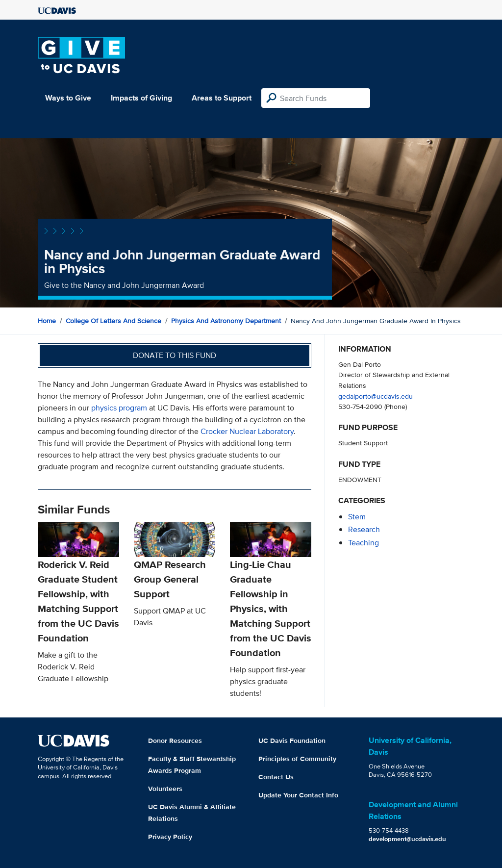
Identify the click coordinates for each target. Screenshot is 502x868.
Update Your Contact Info (298, 795)
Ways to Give (68, 98)
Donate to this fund (175, 355)
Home (47, 321)
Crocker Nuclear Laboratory (247, 431)
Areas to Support (222, 98)
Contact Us (276, 777)
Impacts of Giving (141, 98)
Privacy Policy (170, 837)
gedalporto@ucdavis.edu (376, 396)
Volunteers (165, 789)
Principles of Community (297, 759)
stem (357, 517)
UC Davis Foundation (292, 740)
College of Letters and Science (113, 321)
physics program (119, 408)
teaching (364, 543)
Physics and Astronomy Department (226, 321)
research (364, 529)
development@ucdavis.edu (407, 839)
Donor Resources (175, 740)
